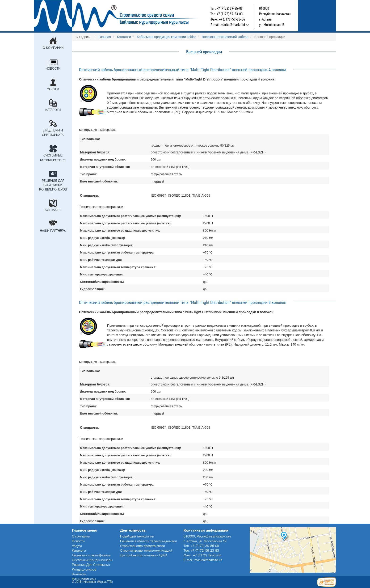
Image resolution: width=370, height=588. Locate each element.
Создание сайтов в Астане (327, 582)
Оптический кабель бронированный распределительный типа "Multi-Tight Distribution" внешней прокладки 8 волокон (183, 302)
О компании (53, 48)
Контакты (53, 210)
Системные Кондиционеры (53, 158)
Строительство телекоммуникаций (146, 550)
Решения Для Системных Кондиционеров (53, 185)
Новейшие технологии (137, 536)
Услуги (53, 89)
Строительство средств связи (135, 16)
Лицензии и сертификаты (53, 133)
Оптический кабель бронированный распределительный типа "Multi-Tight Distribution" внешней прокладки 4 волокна (183, 70)
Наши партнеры (53, 231)
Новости (53, 69)
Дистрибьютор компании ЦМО (143, 555)
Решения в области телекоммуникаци (149, 541)
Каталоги (53, 110)
